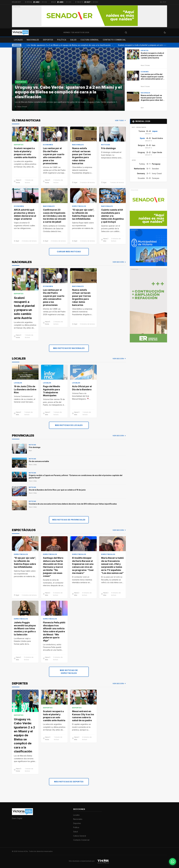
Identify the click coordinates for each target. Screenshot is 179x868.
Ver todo (120, 120)
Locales (18, 40)
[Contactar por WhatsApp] (173, 862)
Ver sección (119, 262)
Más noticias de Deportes (69, 782)
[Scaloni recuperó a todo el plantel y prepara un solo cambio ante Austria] (146, 58)
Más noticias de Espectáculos (69, 672)
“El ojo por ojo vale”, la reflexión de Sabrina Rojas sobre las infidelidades (83, 214)
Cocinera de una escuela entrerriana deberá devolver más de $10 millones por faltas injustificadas (73, 504)
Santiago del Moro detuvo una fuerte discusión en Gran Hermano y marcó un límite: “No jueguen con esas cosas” (53, 567)
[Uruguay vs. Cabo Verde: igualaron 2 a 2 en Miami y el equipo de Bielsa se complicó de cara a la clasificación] (68, 79)
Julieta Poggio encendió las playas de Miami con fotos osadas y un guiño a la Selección (25, 629)
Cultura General (90, 40)
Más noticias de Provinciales (69, 520)
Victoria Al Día (23, 851)
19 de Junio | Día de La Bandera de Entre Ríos (25, 390)
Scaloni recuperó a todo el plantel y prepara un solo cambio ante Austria (25, 153)
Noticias (106, 145)
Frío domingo (108, 148)
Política (62, 40)
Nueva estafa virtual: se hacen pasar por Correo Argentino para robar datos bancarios (81, 156)
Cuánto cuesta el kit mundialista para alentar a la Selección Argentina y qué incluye (112, 216)
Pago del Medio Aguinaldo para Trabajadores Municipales (52, 391)
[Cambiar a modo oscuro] (165, 32)
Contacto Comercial (114, 40)
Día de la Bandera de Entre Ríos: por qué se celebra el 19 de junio (57, 490)
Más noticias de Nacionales (69, 348)
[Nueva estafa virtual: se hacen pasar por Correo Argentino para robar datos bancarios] (146, 100)
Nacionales (33, 40)
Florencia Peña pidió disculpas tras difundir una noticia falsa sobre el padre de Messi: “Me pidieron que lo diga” (54, 632)
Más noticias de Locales (69, 425)
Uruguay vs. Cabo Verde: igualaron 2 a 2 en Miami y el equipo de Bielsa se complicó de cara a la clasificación (65, 45)
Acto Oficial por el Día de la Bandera (82, 388)
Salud (73, 40)
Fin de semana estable (39, 461)
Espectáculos (79, 206)
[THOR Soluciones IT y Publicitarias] (103, 861)
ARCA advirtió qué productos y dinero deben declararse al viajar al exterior (25, 214)
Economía (48, 145)
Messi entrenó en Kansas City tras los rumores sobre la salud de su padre (83, 716)
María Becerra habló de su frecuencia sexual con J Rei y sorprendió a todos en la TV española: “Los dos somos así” (112, 566)
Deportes (48, 40)
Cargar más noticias (69, 252)
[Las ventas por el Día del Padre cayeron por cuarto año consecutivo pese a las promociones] (146, 79)
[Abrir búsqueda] (126, 32)
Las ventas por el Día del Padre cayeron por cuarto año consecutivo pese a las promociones (54, 156)
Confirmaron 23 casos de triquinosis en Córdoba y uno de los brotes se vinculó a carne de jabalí (54, 216)
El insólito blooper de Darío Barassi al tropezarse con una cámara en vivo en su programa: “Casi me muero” (83, 566)
